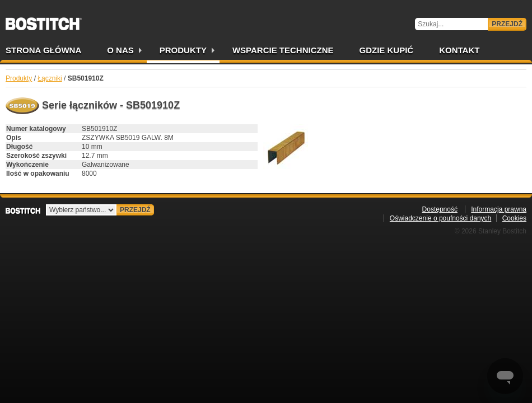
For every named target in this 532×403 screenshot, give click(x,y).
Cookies (514, 218)
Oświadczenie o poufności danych (440, 218)
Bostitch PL (44, 20)
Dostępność (440, 209)
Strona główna (43, 50)
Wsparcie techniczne (283, 50)
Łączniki (50, 78)
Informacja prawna (499, 209)
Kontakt (459, 50)
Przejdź (507, 24)
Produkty (183, 50)
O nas (120, 50)
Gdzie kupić (387, 50)
